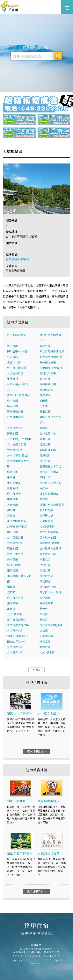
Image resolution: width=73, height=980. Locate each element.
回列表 (36, 670)
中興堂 (11, 477)
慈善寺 (44, 609)
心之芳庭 (12, 357)
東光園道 (45, 581)
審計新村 (12, 379)
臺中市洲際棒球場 (18, 625)
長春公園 (12, 505)
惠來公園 (45, 411)
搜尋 (58, 56)
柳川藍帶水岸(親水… (20, 351)
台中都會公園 (48, 384)
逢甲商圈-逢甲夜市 (51, 368)
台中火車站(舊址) (18, 455)
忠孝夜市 (12, 472)
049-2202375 (33, 959)
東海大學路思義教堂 (52, 505)
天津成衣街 (46, 390)
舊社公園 (12, 433)
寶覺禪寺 (45, 395)
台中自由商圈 (15, 417)
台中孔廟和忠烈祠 (50, 548)
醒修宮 (44, 620)
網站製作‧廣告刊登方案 (45, 955)
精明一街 (45, 477)
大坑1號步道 (14, 614)
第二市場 (12, 346)
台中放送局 (46, 576)
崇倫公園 (12, 406)
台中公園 (12, 401)
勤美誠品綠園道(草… (52, 357)
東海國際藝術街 (17, 521)
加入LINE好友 (52, 959)
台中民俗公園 (15, 537)
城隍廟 (44, 401)
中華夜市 (12, 499)
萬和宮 (44, 428)
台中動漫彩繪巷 (17, 335)
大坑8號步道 (15, 543)
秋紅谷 (44, 488)
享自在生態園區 (49, 472)
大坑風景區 (46, 521)
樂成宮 (44, 499)
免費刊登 (24, 955)
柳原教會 (45, 647)
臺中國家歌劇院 (17, 620)
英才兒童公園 (48, 537)
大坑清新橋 (46, 636)
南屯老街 (45, 559)
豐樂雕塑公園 (15, 411)
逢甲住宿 (10, 7)
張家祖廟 (12, 570)
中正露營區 (14, 483)
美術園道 (12, 559)
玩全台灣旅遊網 (32, 952)
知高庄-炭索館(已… (19, 636)
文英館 (11, 592)
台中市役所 (14, 494)
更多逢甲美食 (37, 891)
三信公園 (45, 570)
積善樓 (11, 587)
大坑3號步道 (15, 652)
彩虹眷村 (12, 488)
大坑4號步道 (47, 652)
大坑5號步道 (47, 526)
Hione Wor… (16, 641)
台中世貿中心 (48, 433)
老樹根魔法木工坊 (50, 466)
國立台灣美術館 (49, 532)
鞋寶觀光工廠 (48, 554)
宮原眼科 (45, 455)
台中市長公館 (15, 598)
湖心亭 (11, 510)
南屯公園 (45, 439)
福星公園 (45, 444)
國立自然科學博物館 (52, 351)
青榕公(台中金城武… (20, 395)
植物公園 (45, 565)
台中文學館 (46, 603)
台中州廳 (45, 598)
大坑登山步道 (15, 373)
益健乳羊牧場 (48, 373)
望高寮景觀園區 (49, 494)
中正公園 (12, 532)
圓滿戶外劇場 (48, 450)
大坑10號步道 (15, 554)
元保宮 (11, 516)
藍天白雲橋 (46, 510)
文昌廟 (44, 631)
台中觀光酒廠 (48, 362)
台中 (6, 302)
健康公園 (45, 346)
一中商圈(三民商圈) (19, 439)
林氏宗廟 (45, 641)
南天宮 (44, 406)
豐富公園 (12, 548)
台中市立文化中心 (50, 483)
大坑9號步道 (15, 450)
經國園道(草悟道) (50, 543)
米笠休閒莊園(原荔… (52, 625)
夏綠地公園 (14, 362)
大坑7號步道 (15, 631)
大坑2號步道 (15, 647)
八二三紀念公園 (17, 444)
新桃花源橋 (14, 565)
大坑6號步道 (15, 428)
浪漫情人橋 (46, 516)
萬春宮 (11, 609)
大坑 (6, 285)
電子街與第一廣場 (50, 592)
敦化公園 (45, 379)
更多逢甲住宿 (37, 751)
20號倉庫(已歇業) (18, 526)
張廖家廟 (12, 603)
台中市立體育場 (17, 368)
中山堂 (44, 614)
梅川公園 (45, 461)
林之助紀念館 (48, 587)
